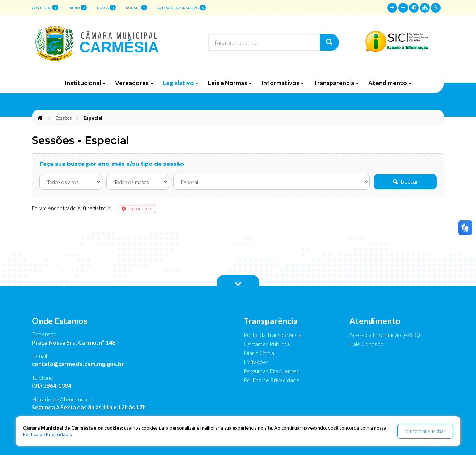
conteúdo (45, 8)
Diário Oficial (259, 353)
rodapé (137, 8)
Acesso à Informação (182, 8)
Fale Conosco (366, 344)
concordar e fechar (425, 431)
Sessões (64, 118)
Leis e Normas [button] (230, 83)
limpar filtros (137, 209)
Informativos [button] (282, 83)
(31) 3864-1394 (52, 385)
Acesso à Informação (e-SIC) (385, 335)
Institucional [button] (85, 83)
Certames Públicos (267, 344)
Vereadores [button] (134, 83)
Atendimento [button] (390, 83)
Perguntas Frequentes (271, 371)
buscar (405, 182)
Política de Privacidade (271, 380)
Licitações (256, 362)
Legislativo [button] (181, 83)
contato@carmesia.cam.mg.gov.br (78, 364)
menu (78, 8)
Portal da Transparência (273, 335)
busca (106, 8)
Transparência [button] (336, 83)
